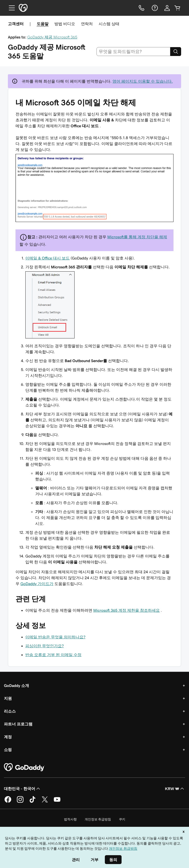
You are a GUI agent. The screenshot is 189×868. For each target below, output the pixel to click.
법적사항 (70, 819)
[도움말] (154, 8)
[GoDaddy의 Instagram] (20, 802)
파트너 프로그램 (18, 724)
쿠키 (122, 819)
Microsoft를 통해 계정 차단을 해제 (137, 237)
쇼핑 (8, 750)
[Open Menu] (10, 8)
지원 (8, 698)
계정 (8, 737)
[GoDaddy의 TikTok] (32, 802)
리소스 (10, 711)
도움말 (43, 24)
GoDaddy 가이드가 (37, 584)
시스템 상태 (109, 24)
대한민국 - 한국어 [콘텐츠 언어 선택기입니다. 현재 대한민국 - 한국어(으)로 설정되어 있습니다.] (23, 789)
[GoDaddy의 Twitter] (45, 802)
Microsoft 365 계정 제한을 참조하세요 (126, 610)
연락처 (87, 24)
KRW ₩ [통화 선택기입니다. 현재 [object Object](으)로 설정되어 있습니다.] (175, 789)
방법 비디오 (65, 24)
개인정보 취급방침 (98, 819)
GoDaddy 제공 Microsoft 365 (52, 37)
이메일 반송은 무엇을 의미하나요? (55, 637)
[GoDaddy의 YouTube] (57, 802)
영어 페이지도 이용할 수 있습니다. (143, 81)
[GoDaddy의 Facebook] (8, 802)
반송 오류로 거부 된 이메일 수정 (53, 655)
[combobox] (134, 52)
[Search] (176, 52)
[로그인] (167, 8)
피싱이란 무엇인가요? (45, 646)
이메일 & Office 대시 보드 (47, 258)
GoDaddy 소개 (16, 685)
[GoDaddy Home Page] (24, 767)
